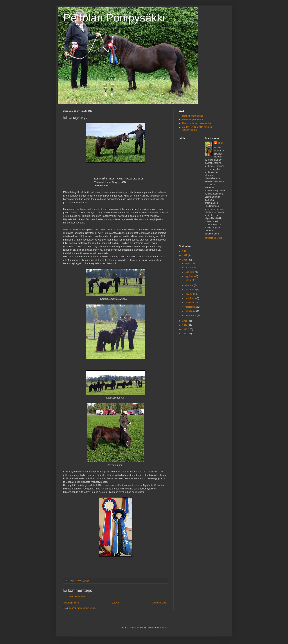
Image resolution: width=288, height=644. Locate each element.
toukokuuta (191, 298)
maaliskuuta (191, 307)
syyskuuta (190, 276)
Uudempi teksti (71, 603)
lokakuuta (190, 272)
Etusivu (115, 603)
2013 (185, 329)
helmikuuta (191, 311)
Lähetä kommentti (76, 597)
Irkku (220, 143)
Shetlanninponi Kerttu (192, 120)
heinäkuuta (191, 290)
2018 (185, 251)
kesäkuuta (190, 294)
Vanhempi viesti (159, 603)
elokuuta (189, 285)
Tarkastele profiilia (214, 238)
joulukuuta (190, 263)
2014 (185, 325)
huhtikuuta (190, 303)
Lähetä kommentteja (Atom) (83, 608)
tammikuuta (191, 315)
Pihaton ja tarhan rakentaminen (197, 123)
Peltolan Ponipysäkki (114, 18)
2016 (185, 260)
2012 (185, 334)
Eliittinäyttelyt (191, 280)
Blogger (163, 628)
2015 (185, 321)
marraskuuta (191, 268)
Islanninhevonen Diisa (192, 116)
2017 (185, 255)
